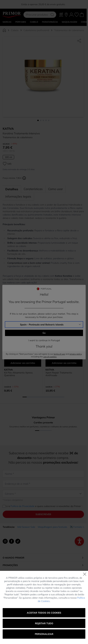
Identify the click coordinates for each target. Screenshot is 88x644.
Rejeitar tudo (44, 623)
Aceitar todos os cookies (44, 613)
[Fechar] (85, 574)
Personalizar (44, 634)
